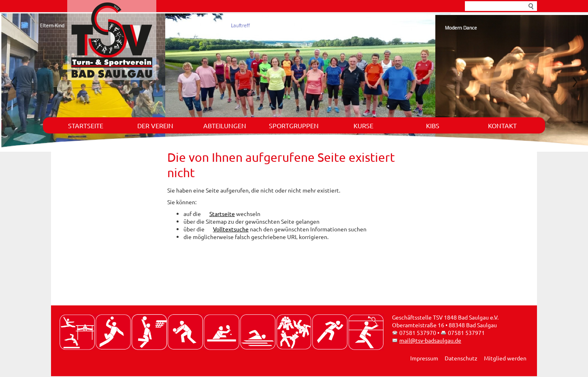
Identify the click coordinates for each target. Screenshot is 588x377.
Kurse (363, 125)
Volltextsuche (231, 229)
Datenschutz (461, 358)
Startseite (86, 125)
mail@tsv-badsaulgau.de (430, 340)
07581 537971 (466, 333)
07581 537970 (418, 333)
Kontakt (502, 125)
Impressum (424, 358)
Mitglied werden (505, 358)
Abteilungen (225, 125)
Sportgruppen (294, 125)
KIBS (433, 125)
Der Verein (155, 125)
